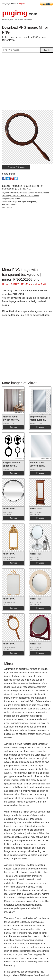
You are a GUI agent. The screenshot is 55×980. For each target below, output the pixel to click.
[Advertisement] (27, 82)
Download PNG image (16, 167)
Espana (22, 3)
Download (13, 427)
